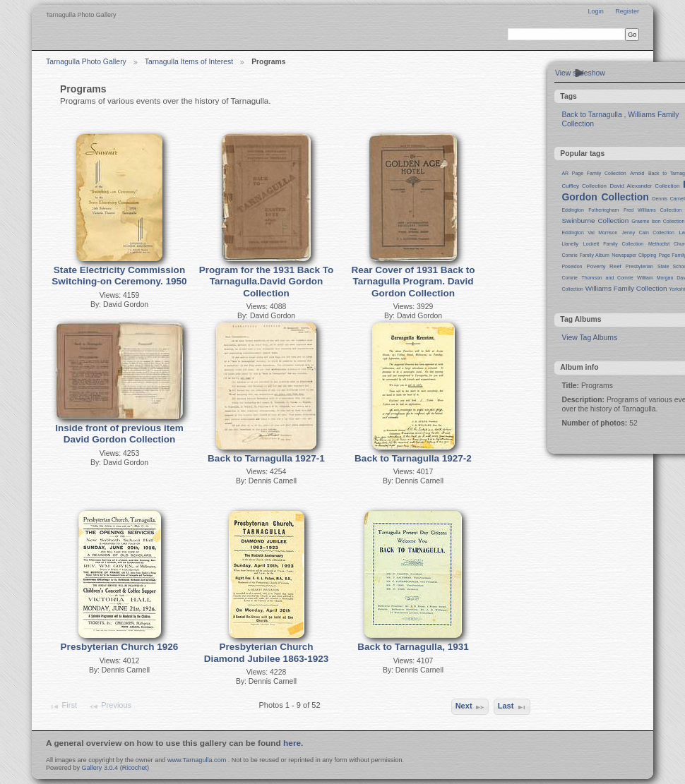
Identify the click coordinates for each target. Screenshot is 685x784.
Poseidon (572, 266)
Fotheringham (603, 210)
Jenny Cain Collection (648, 233)
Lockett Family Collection (613, 244)
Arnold (637, 173)
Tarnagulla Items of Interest (189, 62)
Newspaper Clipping (634, 255)
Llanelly (570, 244)
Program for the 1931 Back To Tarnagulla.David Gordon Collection (267, 282)
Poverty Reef (603, 266)
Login (595, 11)
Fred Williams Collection (653, 210)
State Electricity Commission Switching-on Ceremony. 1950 (119, 276)
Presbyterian (639, 266)
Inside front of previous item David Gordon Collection (119, 434)
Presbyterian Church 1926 (120, 647)
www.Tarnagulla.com (197, 760)
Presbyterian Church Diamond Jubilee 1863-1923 (267, 653)
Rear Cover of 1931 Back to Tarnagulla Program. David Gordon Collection (413, 282)
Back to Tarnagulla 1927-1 (266, 458)
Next (470, 707)
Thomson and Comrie (608, 278)
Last (512, 707)
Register (627, 11)
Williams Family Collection (626, 288)
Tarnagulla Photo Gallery (86, 62)
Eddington (572, 210)
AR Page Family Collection (594, 173)
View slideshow (580, 73)
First (63, 706)
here (292, 743)
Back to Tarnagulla (591, 115)
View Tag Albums (589, 338)
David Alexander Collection (645, 186)
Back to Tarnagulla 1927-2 (413, 458)
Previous (110, 706)
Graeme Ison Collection (658, 221)
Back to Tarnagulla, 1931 (413, 647)
